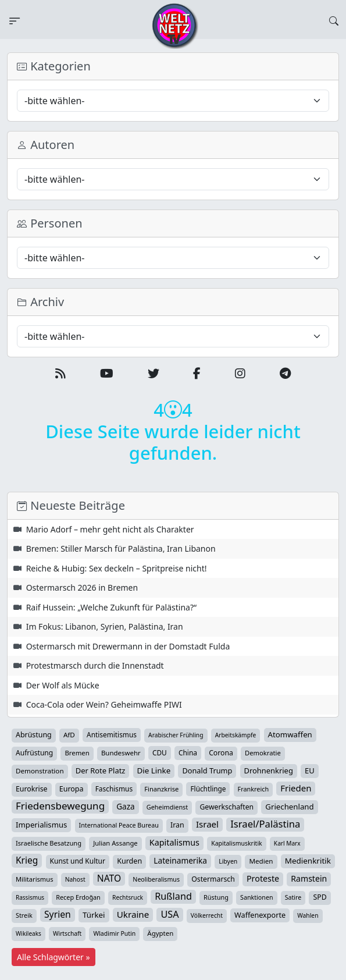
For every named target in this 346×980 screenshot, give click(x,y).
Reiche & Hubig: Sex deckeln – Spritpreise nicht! (117, 568)
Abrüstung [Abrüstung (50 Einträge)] (34, 735)
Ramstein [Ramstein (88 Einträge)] (309, 878)
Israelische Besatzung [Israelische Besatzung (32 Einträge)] (49, 843)
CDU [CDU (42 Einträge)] (160, 752)
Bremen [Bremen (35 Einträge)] (77, 753)
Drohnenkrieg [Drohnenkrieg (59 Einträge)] (269, 770)
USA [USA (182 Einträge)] (170, 914)
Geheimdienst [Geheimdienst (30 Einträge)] (167, 807)
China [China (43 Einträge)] (188, 752)
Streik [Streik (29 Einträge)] (24, 915)
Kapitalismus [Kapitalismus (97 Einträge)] (174, 842)
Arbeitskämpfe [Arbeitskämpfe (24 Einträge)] (236, 735)
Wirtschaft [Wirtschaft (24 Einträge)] (67, 933)
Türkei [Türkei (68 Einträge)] (94, 915)
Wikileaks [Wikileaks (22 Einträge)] (28, 933)
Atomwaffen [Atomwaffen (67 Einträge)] (290, 734)
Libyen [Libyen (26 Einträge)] (228, 861)
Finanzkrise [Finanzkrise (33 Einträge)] (161, 789)
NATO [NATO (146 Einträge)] (109, 878)
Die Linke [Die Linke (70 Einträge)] (154, 770)
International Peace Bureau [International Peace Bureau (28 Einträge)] (119, 825)
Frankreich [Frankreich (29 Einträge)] (253, 789)
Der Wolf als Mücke (63, 685)
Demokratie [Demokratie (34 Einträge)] (263, 753)
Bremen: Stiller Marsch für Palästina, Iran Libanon (121, 548)
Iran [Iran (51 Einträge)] (177, 825)
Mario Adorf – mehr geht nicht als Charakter (110, 529)
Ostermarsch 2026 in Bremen (82, 587)
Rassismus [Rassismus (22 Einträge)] (30, 897)
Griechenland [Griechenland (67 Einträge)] (289, 807)
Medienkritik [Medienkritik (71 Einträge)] (308, 861)
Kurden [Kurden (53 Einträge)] (129, 861)
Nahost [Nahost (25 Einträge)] (75, 879)
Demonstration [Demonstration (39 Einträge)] (40, 771)
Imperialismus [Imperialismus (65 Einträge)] (41, 825)
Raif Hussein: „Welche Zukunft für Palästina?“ (111, 607)
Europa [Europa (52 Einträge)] (72, 789)
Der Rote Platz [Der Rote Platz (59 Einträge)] (101, 770)
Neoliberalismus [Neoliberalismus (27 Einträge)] (156, 879)
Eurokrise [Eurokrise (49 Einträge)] (32, 789)
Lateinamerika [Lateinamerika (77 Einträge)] (180, 860)
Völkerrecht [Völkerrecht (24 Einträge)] (207, 915)
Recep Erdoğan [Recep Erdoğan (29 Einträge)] (78, 897)
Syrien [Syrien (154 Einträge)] (58, 914)
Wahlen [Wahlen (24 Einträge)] (308, 915)
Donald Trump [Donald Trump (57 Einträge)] (207, 770)
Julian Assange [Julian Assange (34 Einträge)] (115, 843)
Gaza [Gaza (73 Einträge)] (125, 807)
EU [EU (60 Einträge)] (310, 770)
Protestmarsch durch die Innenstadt (95, 665)
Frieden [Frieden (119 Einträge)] (296, 788)
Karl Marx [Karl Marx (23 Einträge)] (287, 843)
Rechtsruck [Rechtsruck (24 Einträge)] (128, 897)
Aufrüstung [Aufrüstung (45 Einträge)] (34, 753)
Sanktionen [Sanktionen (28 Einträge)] (257, 897)
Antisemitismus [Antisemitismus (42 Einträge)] (112, 734)
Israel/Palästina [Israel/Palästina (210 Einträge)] (265, 824)
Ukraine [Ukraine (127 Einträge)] (133, 914)
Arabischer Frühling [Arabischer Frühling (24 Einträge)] (176, 735)
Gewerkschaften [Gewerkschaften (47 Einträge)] (226, 807)
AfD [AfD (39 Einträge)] (69, 735)
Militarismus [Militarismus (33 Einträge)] (35, 879)
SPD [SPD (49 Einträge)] (320, 897)
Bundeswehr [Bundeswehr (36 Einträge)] (121, 753)
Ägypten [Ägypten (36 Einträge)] (160, 933)
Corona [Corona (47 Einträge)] (221, 753)
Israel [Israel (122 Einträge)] (207, 824)
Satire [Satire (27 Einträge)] (293, 897)
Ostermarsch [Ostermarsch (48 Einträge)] (213, 879)
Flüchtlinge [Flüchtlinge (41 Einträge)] (208, 789)
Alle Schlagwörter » (53, 957)
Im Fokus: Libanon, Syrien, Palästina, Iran (105, 626)
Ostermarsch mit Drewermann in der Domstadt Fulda (128, 646)
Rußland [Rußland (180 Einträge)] (173, 896)
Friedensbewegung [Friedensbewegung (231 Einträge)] (60, 806)
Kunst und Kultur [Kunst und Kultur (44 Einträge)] (78, 861)
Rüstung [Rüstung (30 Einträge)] (216, 897)
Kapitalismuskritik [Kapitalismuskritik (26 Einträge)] (237, 843)
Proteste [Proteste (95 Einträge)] (263, 878)
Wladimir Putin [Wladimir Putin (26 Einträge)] (114, 933)
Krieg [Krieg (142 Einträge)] (27, 860)
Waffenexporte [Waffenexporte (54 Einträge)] (260, 915)
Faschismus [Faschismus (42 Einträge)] (114, 789)
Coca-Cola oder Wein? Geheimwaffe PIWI (104, 704)
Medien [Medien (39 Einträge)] (261, 861)
